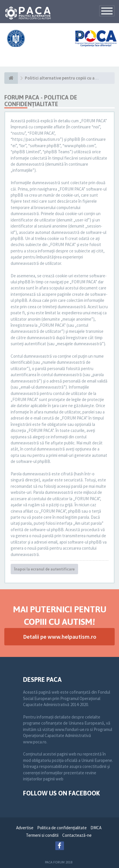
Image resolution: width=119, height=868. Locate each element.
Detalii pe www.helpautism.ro (60, 637)
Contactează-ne (77, 835)
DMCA (96, 828)
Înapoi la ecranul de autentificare (44, 569)
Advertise (25, 828)
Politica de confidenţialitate (62, 828)
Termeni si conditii (42, 835)
